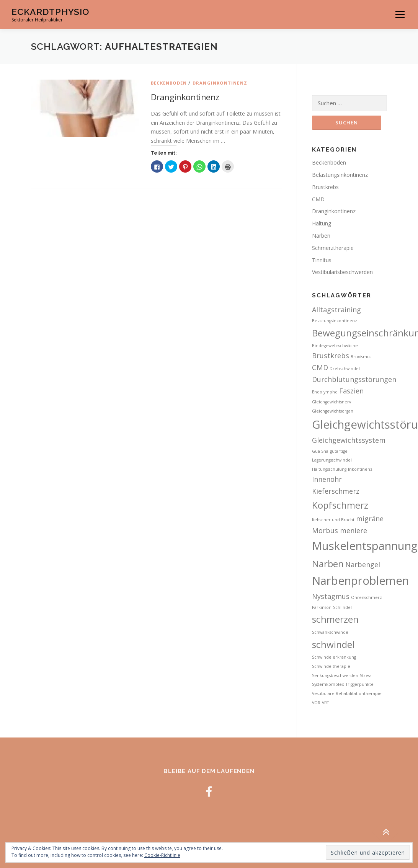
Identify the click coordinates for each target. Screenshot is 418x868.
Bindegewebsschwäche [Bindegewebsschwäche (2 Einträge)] (335, 346)
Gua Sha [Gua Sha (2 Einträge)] (320, 451)
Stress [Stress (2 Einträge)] (366, 675)
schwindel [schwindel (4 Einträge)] (333, 644)
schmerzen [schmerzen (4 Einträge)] (335, 619)
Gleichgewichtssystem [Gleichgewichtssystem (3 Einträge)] (349, 440)
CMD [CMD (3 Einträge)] (320, 367)
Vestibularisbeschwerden (342, 272)
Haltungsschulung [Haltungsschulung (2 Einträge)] (329, 469)
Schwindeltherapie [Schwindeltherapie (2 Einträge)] (331, 666)
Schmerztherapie (333, 248)
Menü (400, 14)
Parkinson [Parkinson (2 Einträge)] (322, 607)
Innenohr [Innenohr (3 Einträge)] (327, 479)
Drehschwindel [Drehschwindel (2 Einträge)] (345, 369)
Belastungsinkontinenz (340, 175)
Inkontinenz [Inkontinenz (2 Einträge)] (360, 469)
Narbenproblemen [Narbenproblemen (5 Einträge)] (360, 581)
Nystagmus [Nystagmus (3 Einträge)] (331, 596)
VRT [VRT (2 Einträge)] (325, 703)
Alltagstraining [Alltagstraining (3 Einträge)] (336, 310)
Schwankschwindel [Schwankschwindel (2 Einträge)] (331, 632)
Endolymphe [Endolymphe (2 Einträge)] (325, 392)
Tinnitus (322, 260)
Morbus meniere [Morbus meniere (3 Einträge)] (340, 530)
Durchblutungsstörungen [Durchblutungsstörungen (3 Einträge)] (354, 379)
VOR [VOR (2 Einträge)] (316, 703)
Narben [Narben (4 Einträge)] (328, 564)
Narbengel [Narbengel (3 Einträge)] (363, 565)
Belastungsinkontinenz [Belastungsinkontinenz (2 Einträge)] (335, 321)
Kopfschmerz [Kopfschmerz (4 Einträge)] (340, 505)
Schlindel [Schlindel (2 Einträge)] (342, 607)
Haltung (322, 223)
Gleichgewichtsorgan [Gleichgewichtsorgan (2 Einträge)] (333, 411)
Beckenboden (169, 83)
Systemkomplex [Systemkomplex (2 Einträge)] (328, 684)
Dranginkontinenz (220, 83)
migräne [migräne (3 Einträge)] (370, 519)
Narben (321, 236)
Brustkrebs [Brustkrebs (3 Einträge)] (331, 356)
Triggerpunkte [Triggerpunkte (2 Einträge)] (360, 684)
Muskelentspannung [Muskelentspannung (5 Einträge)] (365, 546)
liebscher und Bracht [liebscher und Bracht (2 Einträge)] (333, 520)
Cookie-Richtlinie (162, 855)
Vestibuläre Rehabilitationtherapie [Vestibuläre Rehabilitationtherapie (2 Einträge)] (347, 693)
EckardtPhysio (50, 12)
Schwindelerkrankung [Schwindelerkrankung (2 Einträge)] (334, 657)
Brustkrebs (325, 187)
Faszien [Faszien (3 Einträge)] (351, 391)
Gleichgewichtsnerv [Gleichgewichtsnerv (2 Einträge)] (331, 402)
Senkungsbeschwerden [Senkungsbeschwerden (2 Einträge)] (335, 675)
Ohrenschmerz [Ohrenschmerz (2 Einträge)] (367, 597)
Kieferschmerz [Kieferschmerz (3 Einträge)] (336, 491)
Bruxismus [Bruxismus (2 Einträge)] (361, 357)
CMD (318, 199)
